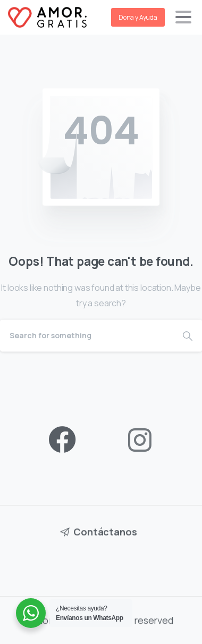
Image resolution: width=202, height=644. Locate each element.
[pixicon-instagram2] (140, 440)
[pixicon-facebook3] (62, 440)
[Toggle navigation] (183, 17)
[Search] (87, 336)
